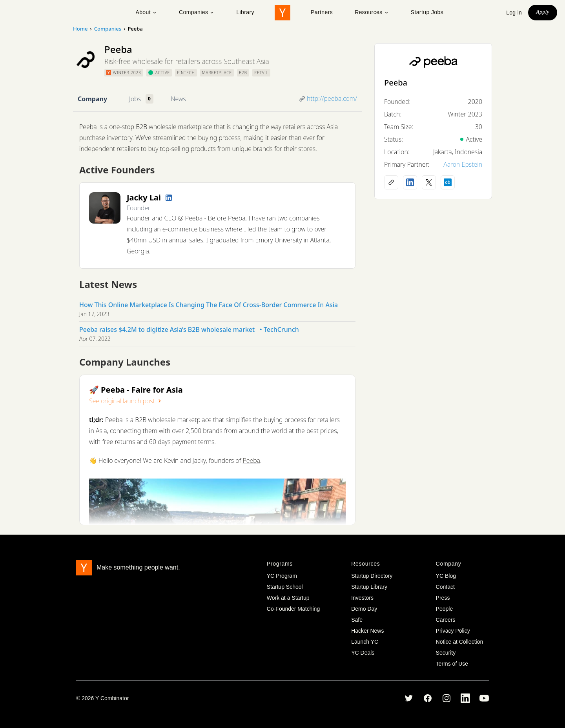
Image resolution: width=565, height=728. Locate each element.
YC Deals (363, 653)
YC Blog (446, 576)
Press (443, 598)
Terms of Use (452, 664)
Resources (372, 12)
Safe (357, 620)
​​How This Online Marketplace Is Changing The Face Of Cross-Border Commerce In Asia (209, 305)
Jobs (135, 99)
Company (92, 99)
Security (446, 653)
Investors (362, 598)
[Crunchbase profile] (448, 182)
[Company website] (391, 182)
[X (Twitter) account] (429, 182)
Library (245, 12)
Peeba (251, 460)
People (445, 609)
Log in (514, 13)
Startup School (285, 587)
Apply (543, 12)
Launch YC (365, 642)
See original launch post (126, 401)
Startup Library (369, 587)
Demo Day (364, 609)
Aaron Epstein (463, 164)
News (178, 99)
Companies (197, 12)
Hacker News (367, 631)
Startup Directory (372, 576)
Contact (445, 587)
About (146, 12)
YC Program (282, 576)
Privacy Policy (453, 631)
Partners (322, 12)
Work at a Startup (288, 598)
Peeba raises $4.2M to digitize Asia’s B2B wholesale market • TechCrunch (189, 329)
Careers (446, 620)
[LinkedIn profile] (169, 198)
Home (80, 29)
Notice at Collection (460, 642)
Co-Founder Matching (293, 609)
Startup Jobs (427, 12)
